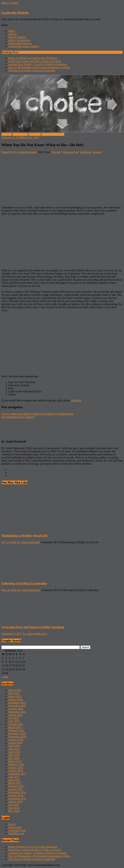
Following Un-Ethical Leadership (24, 583)
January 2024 (16, 699)
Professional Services (20, 43)
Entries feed (15, 827)
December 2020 (17, 733)
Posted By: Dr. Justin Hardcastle (19, 152)
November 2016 (17, 792)
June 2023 (14, 721)
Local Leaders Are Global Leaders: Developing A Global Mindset (37, 414)
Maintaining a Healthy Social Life (25, 536)
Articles (13, 34)
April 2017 (14, 780)
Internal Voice (20, 134)
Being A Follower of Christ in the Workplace (33, 58)
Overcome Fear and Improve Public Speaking (33, 627)
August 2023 (15, 715)
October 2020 (16, 740)
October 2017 (16, 771)
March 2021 (15, 727)
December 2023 (17, 702)
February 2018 (16, 764)
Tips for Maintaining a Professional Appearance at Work (39, 67)
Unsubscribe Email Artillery (24, 46)
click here (76, 400)
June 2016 (14, 808)
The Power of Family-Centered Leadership (32, 70)
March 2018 (15, 761)
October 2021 (16, 724)
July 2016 (14, 805)
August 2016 (15, 802)
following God (70, 152)
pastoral (97, 152)
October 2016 (16, 795)
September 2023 (17, 712)
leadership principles (53, 134)
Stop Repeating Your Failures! (18, 417)
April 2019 (14, 752)
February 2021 (16, 730)
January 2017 (16, 789)
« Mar (5, 677)
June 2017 (14, 777)
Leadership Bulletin (15, 13)
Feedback (7, 134)
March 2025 (15, 690)
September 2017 (17, 774)
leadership (86, 152)
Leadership (35, 134)
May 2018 (14, 758)
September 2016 (17, 798)
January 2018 (16, 767)
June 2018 (14, 755)
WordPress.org (16, 833)
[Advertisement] (62, 179)
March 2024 (15, 696)
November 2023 (17, 706)
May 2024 (14, 693)
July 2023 (14, 718)
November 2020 (17, 737)
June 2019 (14, 749)
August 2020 (15, 743)
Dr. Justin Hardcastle (28, 542)
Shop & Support (17, 37)
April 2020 (14, 746)
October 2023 (16, 709)
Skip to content (10, 3)
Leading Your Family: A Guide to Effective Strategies (38, 64)
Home (12, 31)
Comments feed (17, 830)
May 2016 (14, 811)
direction (56, 152)
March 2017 (15, 783)
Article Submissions (19, 40)
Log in (12, 824)
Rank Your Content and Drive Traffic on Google (35, 61)
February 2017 (16, 786)
